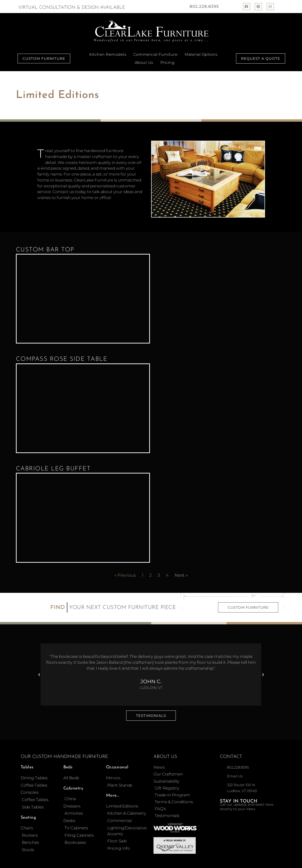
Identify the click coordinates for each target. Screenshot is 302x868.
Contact (231, 752)
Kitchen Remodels (108, 54)
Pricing (167, 63)
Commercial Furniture (155, 54)
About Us (144, 63)
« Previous (125, 571)
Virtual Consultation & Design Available (72, 8)
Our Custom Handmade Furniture (64, 752)
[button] (39, 670)
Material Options (201, 54)
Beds (68, 763)
